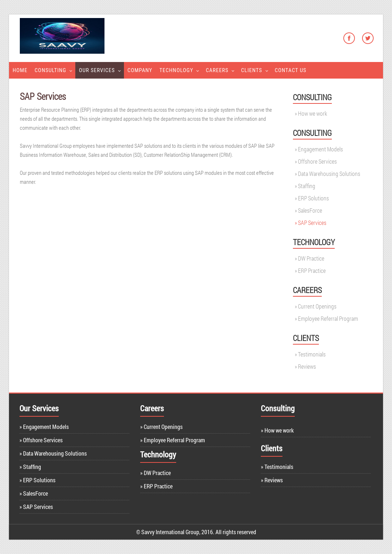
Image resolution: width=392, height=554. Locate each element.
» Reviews (272, 480)
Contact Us (291, 70)
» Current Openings (161, 427)
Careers (217, 70)
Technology (177, 70)
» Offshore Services (41, 440)
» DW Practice (155, 473)
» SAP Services (36, 507)
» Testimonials (277, 467)
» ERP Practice (156, 486)
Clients (251, 70)
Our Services (97, 70)
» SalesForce (34, 493)
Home (20, 70)
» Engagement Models (44, 427)
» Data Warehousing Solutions (53, 453)
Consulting (50, 70)
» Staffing (30, 467)
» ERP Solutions (37, 480)
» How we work (277, 430)
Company (140, 70)
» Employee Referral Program (173, 440)
